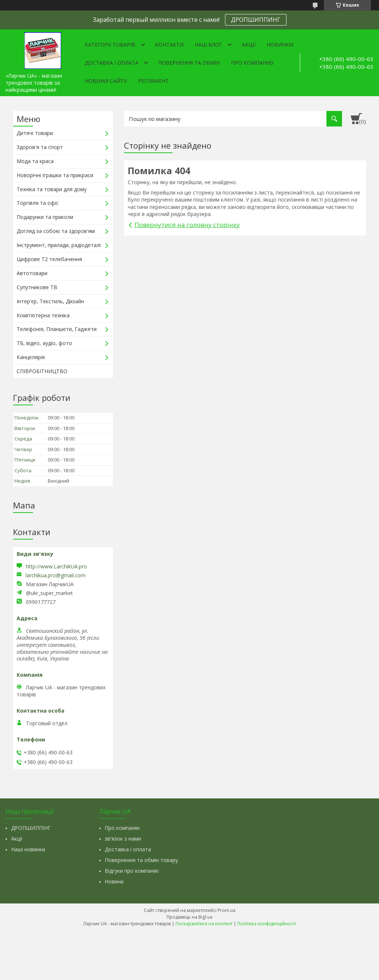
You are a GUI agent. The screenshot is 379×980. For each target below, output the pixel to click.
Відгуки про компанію (132, 871)
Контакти (169, 45)
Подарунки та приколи (45, 217)
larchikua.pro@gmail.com (56, 575)
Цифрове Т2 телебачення (49, 259)
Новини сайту (106, 81)
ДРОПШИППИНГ (256, 20)
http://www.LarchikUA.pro (56, 566)
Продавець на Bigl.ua (189, 917)
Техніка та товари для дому (52, 189)
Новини (114, 881)
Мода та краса (35, 161)
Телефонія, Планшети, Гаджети (57, 329)
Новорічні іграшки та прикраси (55, 175)
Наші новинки (28, 849)
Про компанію (252, 63)
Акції (249, 45)
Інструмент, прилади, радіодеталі (59, 245)
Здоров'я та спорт (40, 147)
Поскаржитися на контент (204, 924)
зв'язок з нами (123, 839)
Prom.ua (227, 910)
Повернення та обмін (189, 63)
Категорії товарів (110, 45)
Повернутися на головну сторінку (187, 225)
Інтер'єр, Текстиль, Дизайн (50, 301)
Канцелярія (31, 357)
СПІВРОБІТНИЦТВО (42, 371)
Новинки (280, 45)
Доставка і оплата (112, 63)
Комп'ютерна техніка (43, 315)
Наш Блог (208, 45)
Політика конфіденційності (267, 924)
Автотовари (32, 273)
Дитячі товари (35, 133)
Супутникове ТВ (37, 287)
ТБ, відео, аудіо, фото (44, 343)
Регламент (153, 81)
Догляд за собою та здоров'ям (56, 231)
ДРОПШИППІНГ (31, 828)
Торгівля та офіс (38, 203)
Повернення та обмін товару (141, 860)
